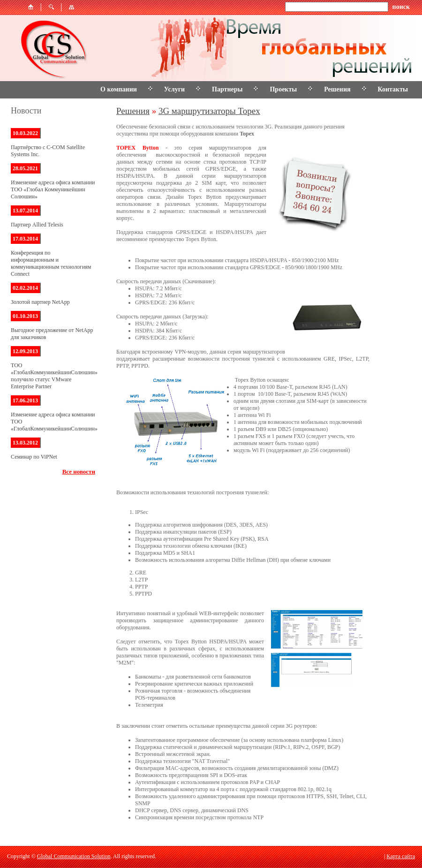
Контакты (393, 89)
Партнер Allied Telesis (37, 225)
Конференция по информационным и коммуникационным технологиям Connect (51, 263)
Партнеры (227, 89)
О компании (119, 89)
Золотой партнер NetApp (40, 302)
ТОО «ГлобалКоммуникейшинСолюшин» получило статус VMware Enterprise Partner (54, 376)
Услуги (174, 89)
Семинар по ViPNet (34, 457)
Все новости (79, 472)
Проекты (283, 89)
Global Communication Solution (74, 856)
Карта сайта (401, 856)
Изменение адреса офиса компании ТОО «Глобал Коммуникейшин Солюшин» (53, 189)
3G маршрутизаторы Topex (209, 111)
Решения (337, 89)
